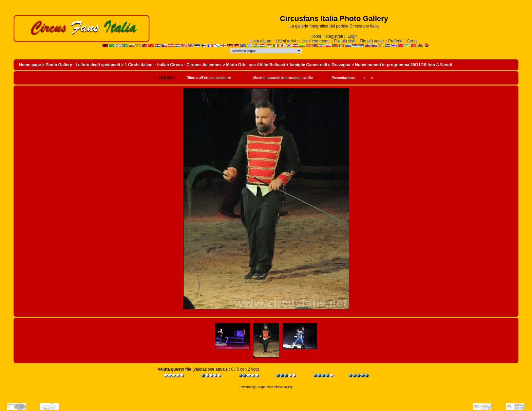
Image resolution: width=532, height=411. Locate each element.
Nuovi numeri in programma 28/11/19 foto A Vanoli (403, 65)
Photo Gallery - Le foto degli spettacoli (83, 65)
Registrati (334, 36)
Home (316, 36)
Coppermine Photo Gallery (274, 387)
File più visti (345, 41)
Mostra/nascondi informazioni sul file (283, 78)
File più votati (372, 41)
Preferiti (395, 41)
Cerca (412, 41)
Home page (30, 65)
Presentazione (343, 78)
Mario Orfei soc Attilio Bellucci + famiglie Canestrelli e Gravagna (288, 65)
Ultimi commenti (315, 41)
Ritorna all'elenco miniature (209, 78)
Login (353, 36)
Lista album (261, 41)
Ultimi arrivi (286, 41)
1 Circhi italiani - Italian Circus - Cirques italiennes (173, 65)
